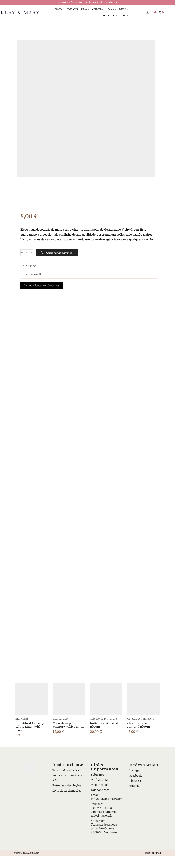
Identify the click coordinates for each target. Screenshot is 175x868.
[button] (89, 266)
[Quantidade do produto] (27, 253)
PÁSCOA (59, 9)
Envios (31, 266)
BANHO (124, 9)
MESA (85, 9)
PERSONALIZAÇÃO (109, 15)
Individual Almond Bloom (104, 725)
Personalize (35, 274)
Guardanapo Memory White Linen (69, 725)
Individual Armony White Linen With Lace (30, 727)
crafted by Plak (153, 853)
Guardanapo (60, 719)
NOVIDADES (72, 9)
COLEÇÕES (98, 9)
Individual (22, 719)
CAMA (112, 9)
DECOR (125, 15)
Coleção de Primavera (103, 719)
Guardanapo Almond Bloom (139, 725)
